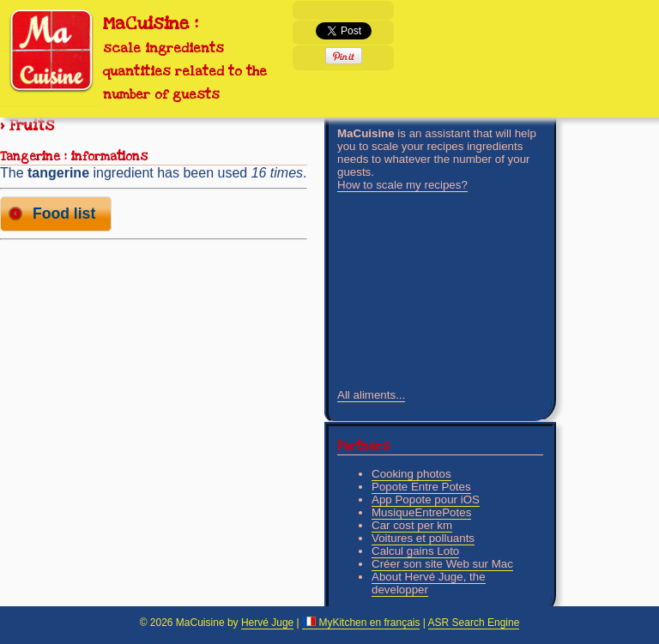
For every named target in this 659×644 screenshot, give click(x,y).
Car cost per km (412, 525)
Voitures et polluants (423, 538)
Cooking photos (411, 474)
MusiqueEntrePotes (421, 512)
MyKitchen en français (361, 623)
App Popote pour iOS (426, 500)
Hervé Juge (267, 623)
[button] (56, 214)
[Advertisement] (154, 367)
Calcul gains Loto (415, 551)
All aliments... (371, 395)
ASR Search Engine (474, 623)
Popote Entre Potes (421, 487)
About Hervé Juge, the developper (429, 583)
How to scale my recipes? (402, 185)
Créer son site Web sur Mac (442, 564)
